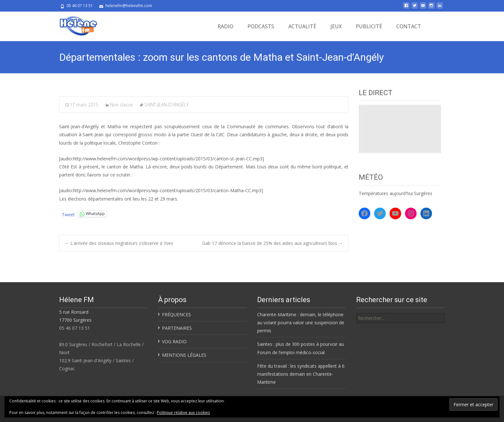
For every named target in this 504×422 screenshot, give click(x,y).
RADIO (225, 26)
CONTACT (409, 26)
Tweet (68, 214)
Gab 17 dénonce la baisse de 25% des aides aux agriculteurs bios (273, 243)
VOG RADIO (174, 341)
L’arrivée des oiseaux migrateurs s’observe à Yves (119, 243)
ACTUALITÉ (302, 26)
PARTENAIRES (177, 328)
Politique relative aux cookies (183, 413)
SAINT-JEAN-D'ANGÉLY (166, 105)
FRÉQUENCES (176, 314)
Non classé (121, 105)
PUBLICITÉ (369, 26)
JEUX (336, 26)
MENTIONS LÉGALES (184, 355)
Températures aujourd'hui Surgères (396, 193)
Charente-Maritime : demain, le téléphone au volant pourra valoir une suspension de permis (301, 323)
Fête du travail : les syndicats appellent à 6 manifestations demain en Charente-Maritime (301, 374)
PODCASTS (261, 26)
